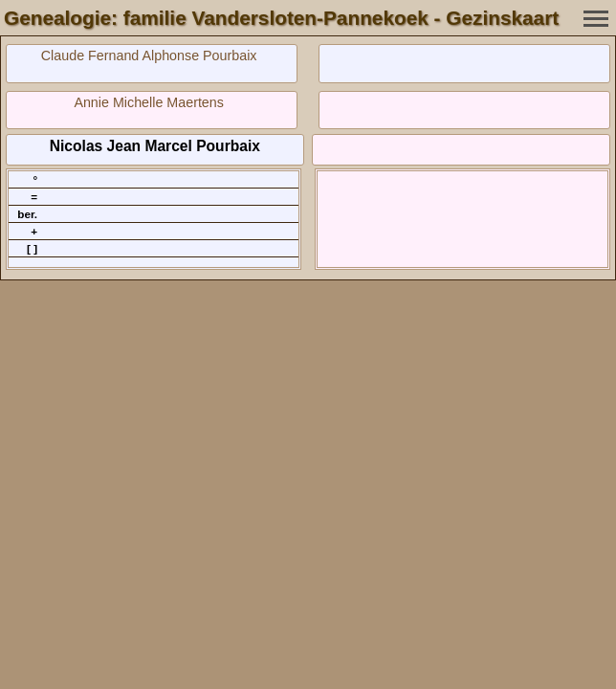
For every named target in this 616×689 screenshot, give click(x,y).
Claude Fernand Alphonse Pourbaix (149, 56)
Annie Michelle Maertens (149, 102)
